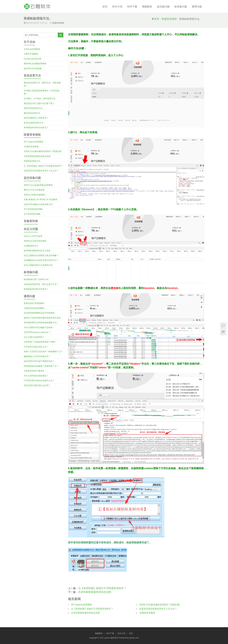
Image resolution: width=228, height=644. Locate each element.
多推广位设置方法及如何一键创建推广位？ (43, 352)
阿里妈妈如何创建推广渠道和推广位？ (41, 366)
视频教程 (147, 7)
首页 (105, 7)
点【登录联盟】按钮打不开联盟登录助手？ (102, 588)
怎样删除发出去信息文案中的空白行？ (41, 260)
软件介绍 (117, 7)
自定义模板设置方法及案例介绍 (38, 265)
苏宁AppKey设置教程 (82, 605)
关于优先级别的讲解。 (34, 209)
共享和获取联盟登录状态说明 (95, 592)
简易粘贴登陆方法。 (33, 161)
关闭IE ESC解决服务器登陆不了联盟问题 (159, 605)
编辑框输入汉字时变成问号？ (37, 356)
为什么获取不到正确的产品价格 (38, 327)
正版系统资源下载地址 (34, 371)
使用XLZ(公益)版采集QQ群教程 (38, 185)
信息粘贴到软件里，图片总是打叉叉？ (41, 284)
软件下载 (132, 7)
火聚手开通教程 (31, 54)
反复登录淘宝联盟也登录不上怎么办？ (158, 609)
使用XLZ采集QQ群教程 (34, 195)
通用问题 (197, 7)
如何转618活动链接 (33, 68)
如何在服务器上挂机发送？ (36, 118)
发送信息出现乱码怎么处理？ (37, 385)
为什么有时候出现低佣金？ (36, 376)
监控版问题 (163, 7)
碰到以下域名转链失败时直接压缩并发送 (42, 318)
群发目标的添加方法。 (34, 108)
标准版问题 (181, 7)
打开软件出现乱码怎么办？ (36, 347)
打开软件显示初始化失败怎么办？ (39, 380)
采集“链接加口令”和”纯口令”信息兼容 (41, 199)
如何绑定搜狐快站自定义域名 (37, 251)
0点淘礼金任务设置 (33, 59)
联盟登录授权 (169, 19)
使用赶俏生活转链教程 (34, 303)
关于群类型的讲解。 (33, 214)
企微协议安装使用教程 (34, 308)
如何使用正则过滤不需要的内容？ (39, 361)
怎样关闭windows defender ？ (37, 332)
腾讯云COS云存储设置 (34, 190)
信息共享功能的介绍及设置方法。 (39, 204)
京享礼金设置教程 (32, 49)
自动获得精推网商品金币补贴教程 (39, 313)
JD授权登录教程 (147, 613)
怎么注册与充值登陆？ (34, 337)
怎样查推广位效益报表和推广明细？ (40, 342)
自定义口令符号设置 (33, 236)
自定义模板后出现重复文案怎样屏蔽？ (41, 255)
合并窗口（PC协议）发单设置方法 (40, 98)
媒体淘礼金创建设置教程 (35, 64)
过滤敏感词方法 (31, 246)
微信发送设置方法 (32, 113)
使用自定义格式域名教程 (35, 241)
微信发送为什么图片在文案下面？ (39, 103)
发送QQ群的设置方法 (34, 123)
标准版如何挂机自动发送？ (36, 127)
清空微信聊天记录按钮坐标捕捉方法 (40, 323)
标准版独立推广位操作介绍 (36, 279)
